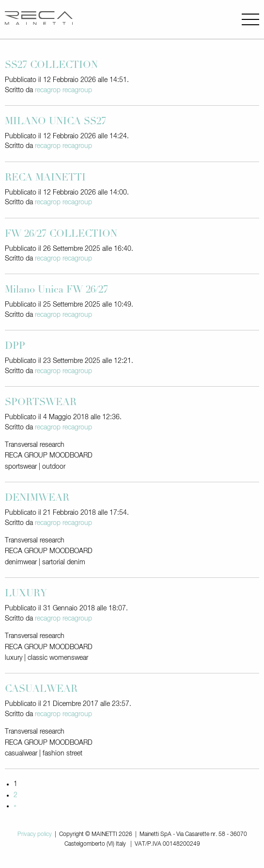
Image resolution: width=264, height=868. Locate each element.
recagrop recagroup (63, 90)
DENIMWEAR (37, 499)
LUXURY (26, 594)
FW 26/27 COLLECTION (61, 235)
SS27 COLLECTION (51, 66)
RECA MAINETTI (45, 179)
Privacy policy (35, 835)
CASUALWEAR (41, 690)
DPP (15, 347)
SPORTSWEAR (41, 403)
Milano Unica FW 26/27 (56, 291)
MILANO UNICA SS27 (55, 122)
